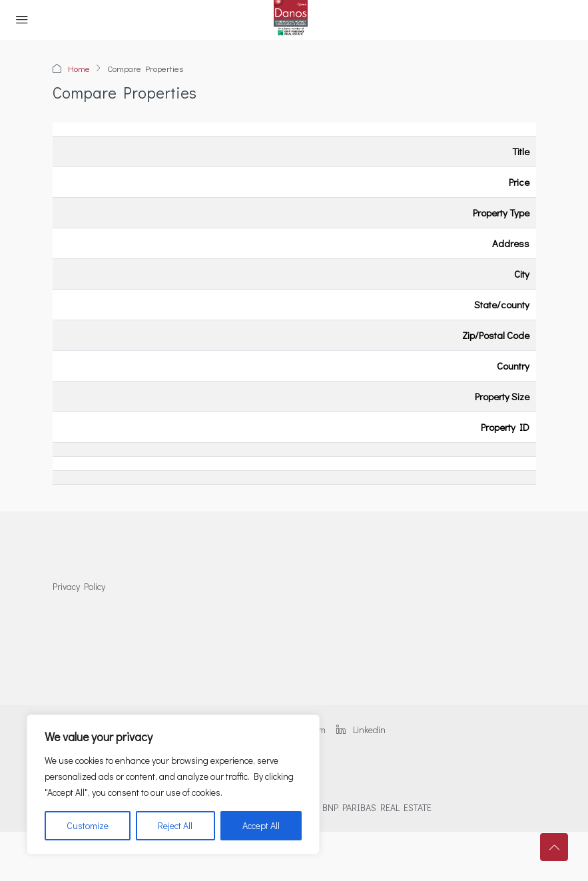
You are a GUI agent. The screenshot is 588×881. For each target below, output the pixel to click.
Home (79, 68)
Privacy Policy (79, 586)
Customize (88, 825)
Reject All (175, 825)
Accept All (261, 825)
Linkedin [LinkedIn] (361, 730)
